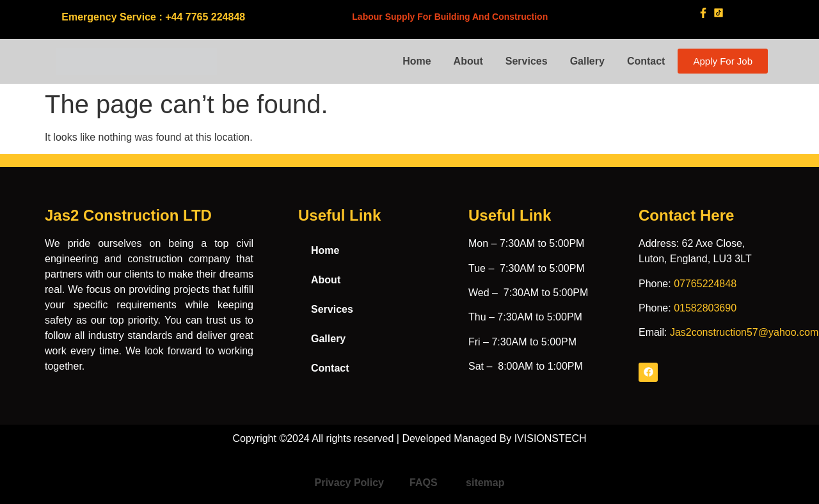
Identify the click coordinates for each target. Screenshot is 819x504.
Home (417, 61)
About (468, 61)
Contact (646, 61)
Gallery (587, 61)
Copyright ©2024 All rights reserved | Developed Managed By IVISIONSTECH (409, 438)
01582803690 (705, 308)
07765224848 (705, 284)
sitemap (485, 483)
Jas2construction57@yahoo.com (744, 332)
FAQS (425, 483)
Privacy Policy (350, 483)
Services (527, 61)
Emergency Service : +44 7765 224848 (153, 17)
